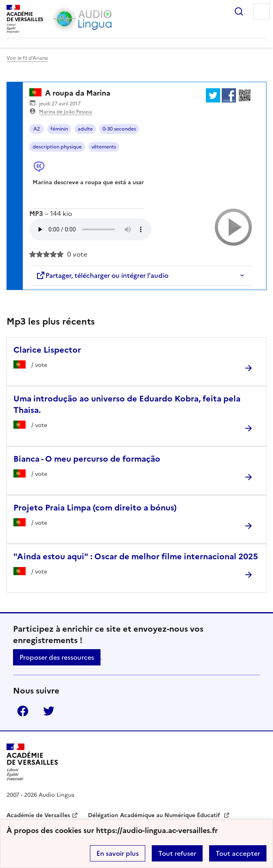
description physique (57, 147)
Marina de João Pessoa (66, 112)
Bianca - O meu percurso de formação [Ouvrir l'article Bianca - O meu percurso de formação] (87, 459)
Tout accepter (238, 853)
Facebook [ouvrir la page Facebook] (23, 711)
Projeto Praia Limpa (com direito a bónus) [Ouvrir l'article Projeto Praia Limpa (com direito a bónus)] (95, 508)
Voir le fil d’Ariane (27, 58)
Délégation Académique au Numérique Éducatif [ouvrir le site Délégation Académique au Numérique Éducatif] (155, 815)
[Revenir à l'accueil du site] (32, 762)
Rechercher (239, 11)
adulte (85, 129)
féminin (59, 129)
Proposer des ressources (57, 657)
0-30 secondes (119, 129)
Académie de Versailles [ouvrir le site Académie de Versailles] (38, 815)
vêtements (104, 147)
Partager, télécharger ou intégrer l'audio (102, 275)
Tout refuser (177, 853)
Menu (262, 11)
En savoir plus (118, 853)
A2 (37, 129)
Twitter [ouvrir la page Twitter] (49, 711)
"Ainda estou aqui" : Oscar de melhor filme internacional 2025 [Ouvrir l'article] (136, 556)
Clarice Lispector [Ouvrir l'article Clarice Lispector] (47, 350)
